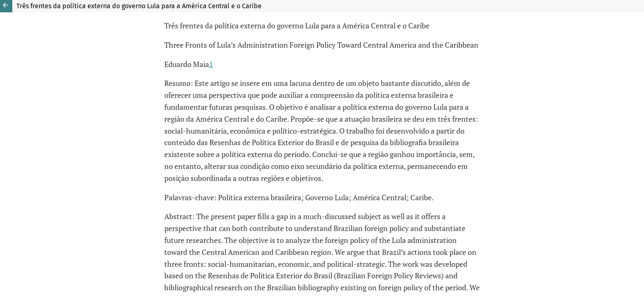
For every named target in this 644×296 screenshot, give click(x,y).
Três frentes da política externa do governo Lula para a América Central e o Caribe (139, 6)
